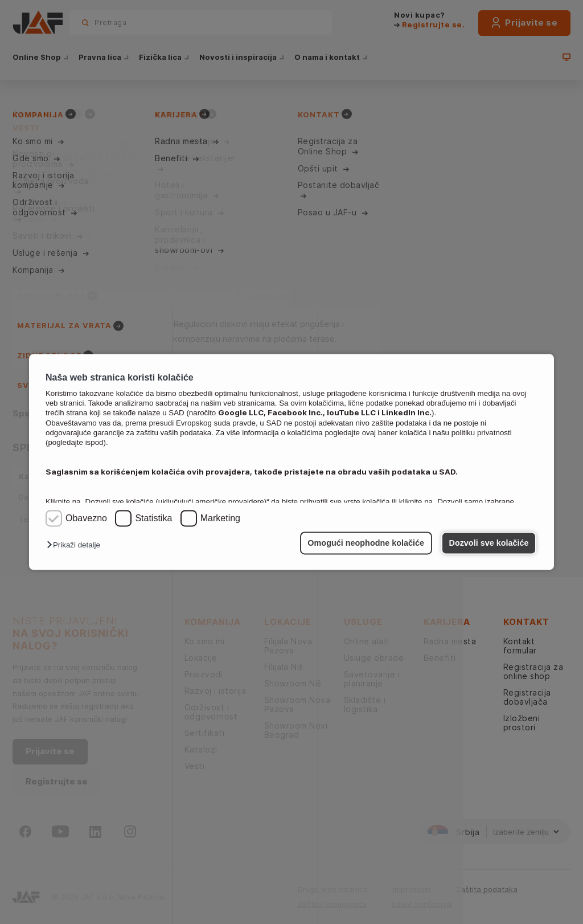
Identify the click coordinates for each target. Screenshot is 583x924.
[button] (76, 545)
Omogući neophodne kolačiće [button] (366, 543)
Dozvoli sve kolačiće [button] (488, 543)
